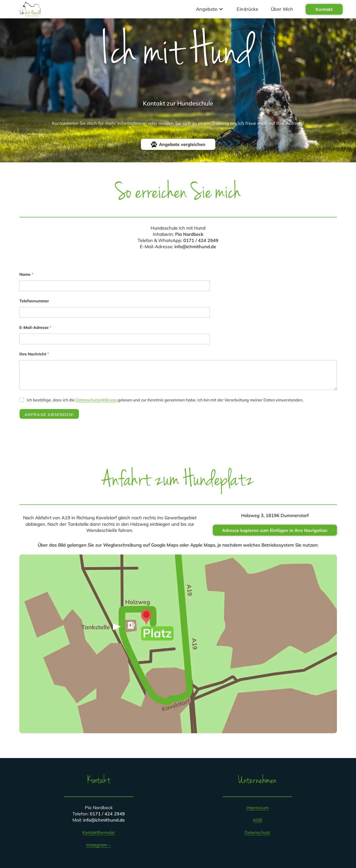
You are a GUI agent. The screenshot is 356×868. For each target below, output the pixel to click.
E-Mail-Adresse (35, 328)
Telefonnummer (34, 301)
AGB (258, 820)
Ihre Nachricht (34, 354)
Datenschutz (257, 833)
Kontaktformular (99, 833)
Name (26, 274)
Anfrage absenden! (49, 415)
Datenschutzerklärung (96, 400)
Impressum (257, 808)
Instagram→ (99, 845)
